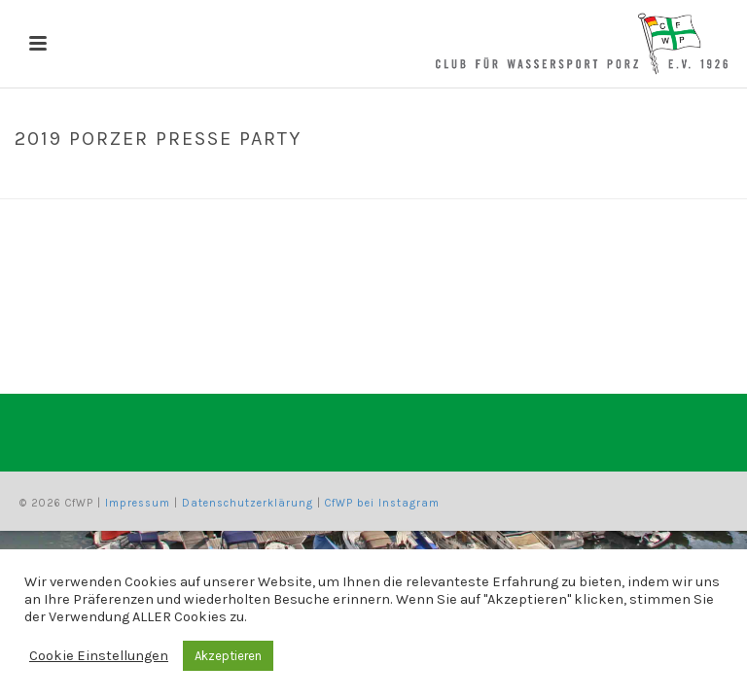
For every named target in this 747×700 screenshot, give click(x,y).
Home (524, 180)
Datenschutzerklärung (248, 503)
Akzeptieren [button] (228, 656)
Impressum (138, 503)
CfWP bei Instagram (382, 503)
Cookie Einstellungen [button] (99, 656)
